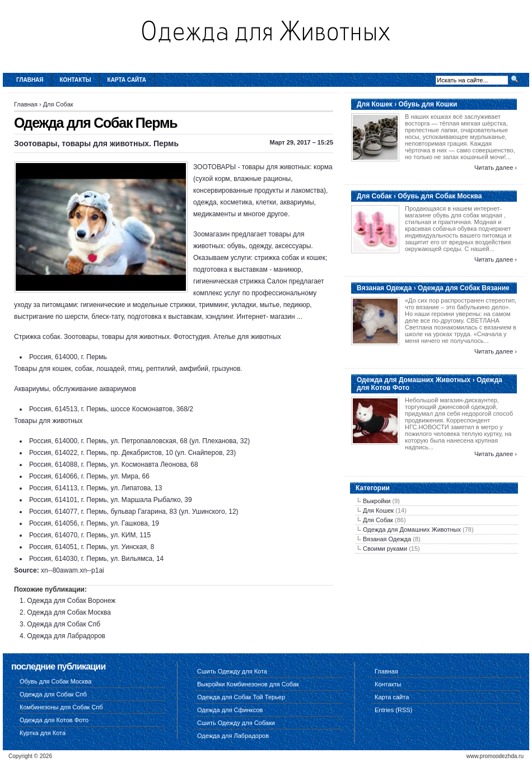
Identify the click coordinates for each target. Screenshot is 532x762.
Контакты (76, 80)
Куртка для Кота (43, 733)
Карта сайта (127, 80)
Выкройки (377, 501)
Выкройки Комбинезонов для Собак (248, 684)
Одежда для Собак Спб (64, 624)
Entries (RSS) (393, 710)
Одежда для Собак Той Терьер (241, 697)
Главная (30, 80)
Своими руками (385, 549)
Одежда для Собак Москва (69, 612)
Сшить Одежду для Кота (232, 671)
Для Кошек (378, 510)
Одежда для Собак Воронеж (71, 601)
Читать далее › (496, 168)
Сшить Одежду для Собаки (236, 723)
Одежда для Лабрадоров (66, 636)
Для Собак (58, 104)
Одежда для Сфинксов (230, 710)
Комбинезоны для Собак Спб (61, 707)
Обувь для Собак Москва (55, 681)
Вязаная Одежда (387, 539)
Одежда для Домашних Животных (412, 529)
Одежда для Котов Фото (54, 720)
